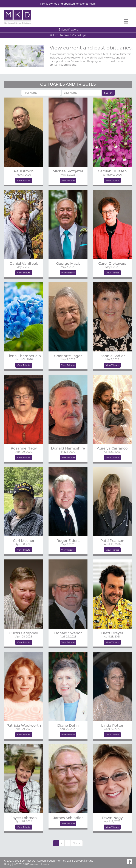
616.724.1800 (12, 861)
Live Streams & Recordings (68, 35)
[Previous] (76, 843)
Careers (42, 861)
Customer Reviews (60, 861)
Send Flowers (68, 30)
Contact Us (28, 861)
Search (108, 93)
